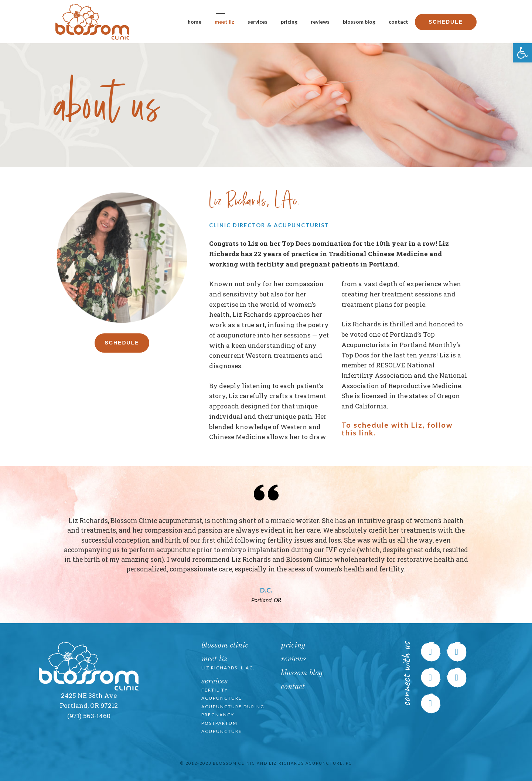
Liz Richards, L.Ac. (228, 668)
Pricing (289, 22)
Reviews (320, 22)
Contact (398, 22)
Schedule (446, 22)
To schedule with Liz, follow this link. (397, 429)
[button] (522, 53)
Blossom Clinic (225, 646)
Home (195, 22)
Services (258, 22)
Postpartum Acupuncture (222, 727)
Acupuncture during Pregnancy (233, 711)
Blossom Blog (359, 22)
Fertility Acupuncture (222, 694)
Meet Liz (224, 22)
